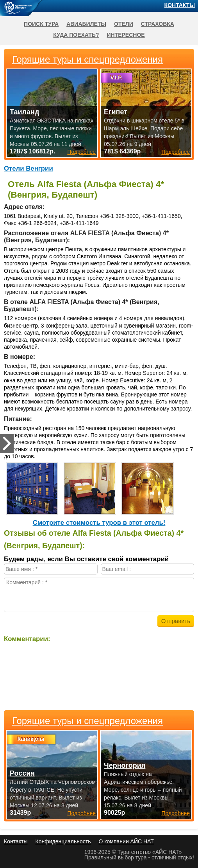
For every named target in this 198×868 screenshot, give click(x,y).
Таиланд (24, 112)
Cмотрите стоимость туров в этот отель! (99, 523)
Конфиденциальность (63, 841)
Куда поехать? (76, 35)
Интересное (126, 35)
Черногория (125, 765)
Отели (124, 24)
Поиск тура (41, 24)
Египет (116, 112)
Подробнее (81, 813)
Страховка (158, 24)
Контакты (180, 5)
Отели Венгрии (29, 168)
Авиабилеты (86, 24)
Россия (22, 773)
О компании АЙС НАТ (126, 841)
